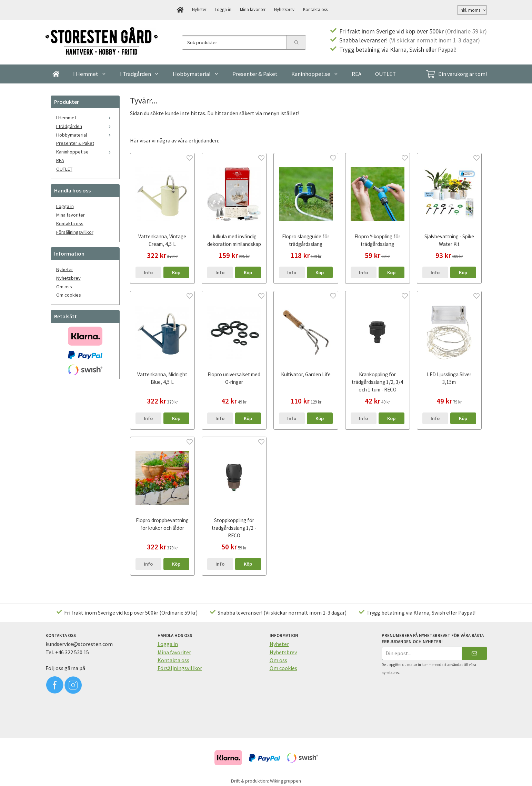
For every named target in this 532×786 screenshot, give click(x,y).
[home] (180, 10)
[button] (176, 272)
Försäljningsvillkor (75, 232)
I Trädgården (139, 74)
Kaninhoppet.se (315, 74)
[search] (296, 42)
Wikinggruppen (285, 781)
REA (357, 74)
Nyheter (199, 9)
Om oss (64, 287)
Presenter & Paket (255, 74)
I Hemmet (90, 74)
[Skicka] (474, 653)
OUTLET (385, 74)
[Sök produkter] (234, 42)
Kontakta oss (315, 9)
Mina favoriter (253, 9)
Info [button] (148, 272)
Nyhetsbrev (284, 9)
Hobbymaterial (196, 74)
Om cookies (69, 295)
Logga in (223, 9)
